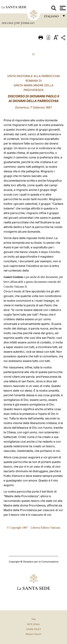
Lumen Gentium (14, 277)
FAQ (34, 619)
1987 (18, 23)
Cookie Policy (33, 629)
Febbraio (28, 23)
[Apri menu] (62, 8)
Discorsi (8, 23)
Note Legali (33, 624)
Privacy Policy (33, 634)
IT (34, 54)
